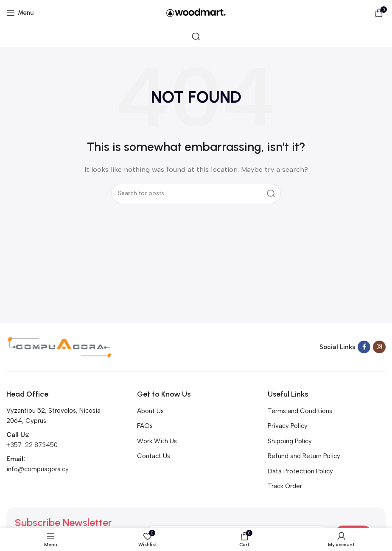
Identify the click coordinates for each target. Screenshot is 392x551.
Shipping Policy (290, 441)
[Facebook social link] (364, 347)
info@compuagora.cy (38, 469)
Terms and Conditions (300, 411)
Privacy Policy (288, 426)
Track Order (285, 486)
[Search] (196, 36)
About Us (150, 411)
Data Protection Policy (300, 471)
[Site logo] (196, 12)
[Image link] (59, 347)
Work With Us (157, 441)
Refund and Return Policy (304, 456)
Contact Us (154, 456)
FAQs (145, 426)
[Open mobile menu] (20, 13)
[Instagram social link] (379, 347)
